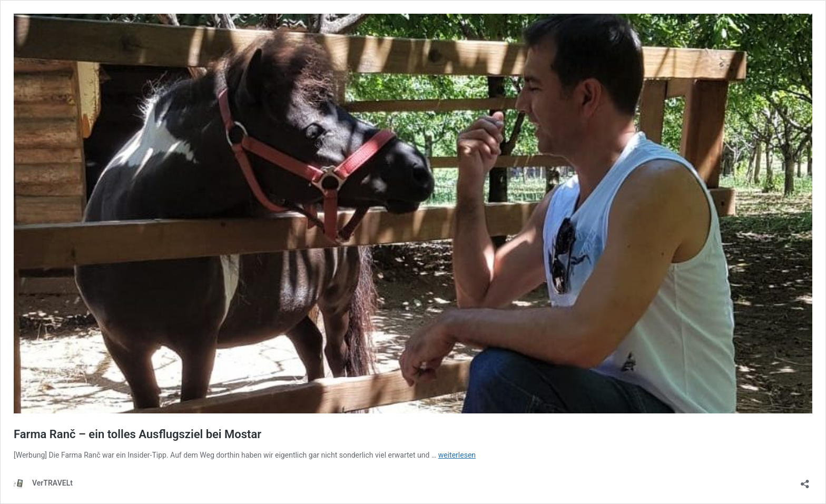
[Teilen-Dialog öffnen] (805, 481)
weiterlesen (457, 455)
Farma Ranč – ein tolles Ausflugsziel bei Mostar (137, 434)
